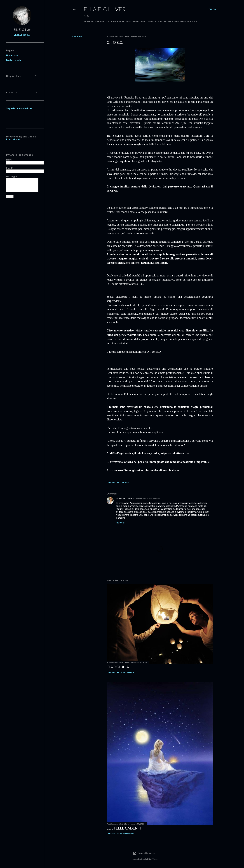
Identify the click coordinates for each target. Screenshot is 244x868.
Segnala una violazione (19, 108)
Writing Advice (178, 21)
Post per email (123, 482)
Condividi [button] (77, 37)
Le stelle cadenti (124, 828)
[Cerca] (212, 9)
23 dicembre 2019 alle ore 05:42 (147, 498)
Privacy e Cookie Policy (113, 21)
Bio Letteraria (14, 60)
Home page (90, 21)
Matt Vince (153, 859)
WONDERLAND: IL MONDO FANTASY (148, 21)
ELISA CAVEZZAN (124, 498)
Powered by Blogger (144, 853)
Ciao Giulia (118, 667)
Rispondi (121, 523)
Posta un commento (126, 672)
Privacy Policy (13, 139)
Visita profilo (22, 35)
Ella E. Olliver (104, 9)
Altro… (194, 21)
